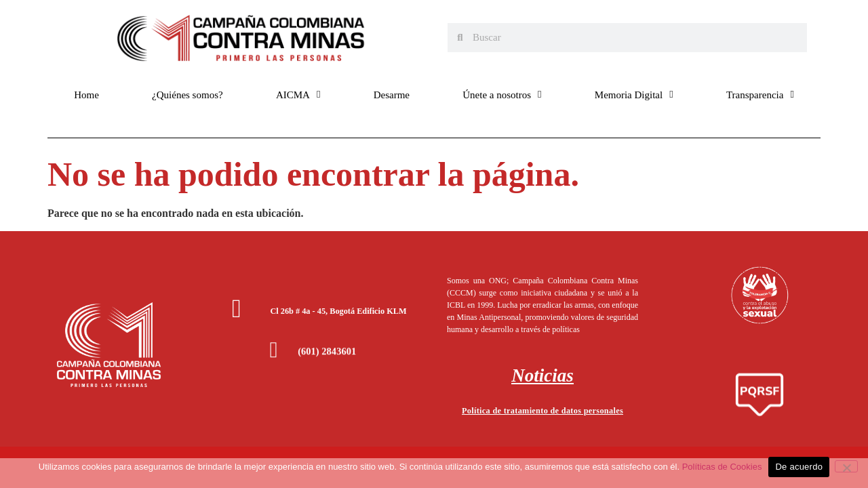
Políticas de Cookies (722, 467)
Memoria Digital (634, 95)
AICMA (298, 95)
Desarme (392, 95)
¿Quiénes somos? (188, 95)
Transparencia (760, 95)
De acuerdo (799, 467)
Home (86, 95)
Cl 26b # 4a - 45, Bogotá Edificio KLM (338, 311)
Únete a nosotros (502, 95)
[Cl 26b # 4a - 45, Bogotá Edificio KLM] (237, 308)
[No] (846, 466)
